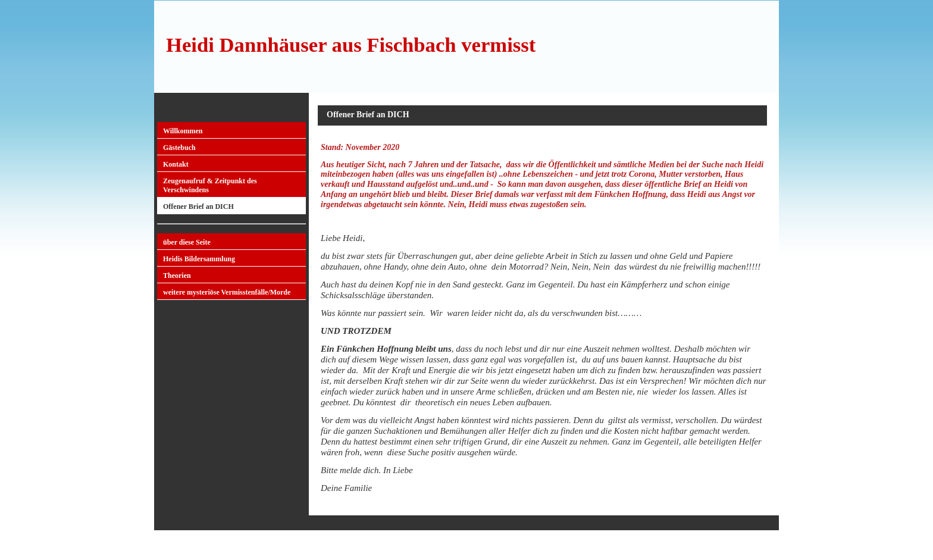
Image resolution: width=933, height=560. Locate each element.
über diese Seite (187, 242)
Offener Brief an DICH (198, 207)
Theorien (177, 276)
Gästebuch (179, 148)
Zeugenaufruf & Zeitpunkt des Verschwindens (210, 185)
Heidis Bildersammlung (199, 259)
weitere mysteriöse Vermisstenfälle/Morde (227, 292)
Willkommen (183, 131)
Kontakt (176, 164)
